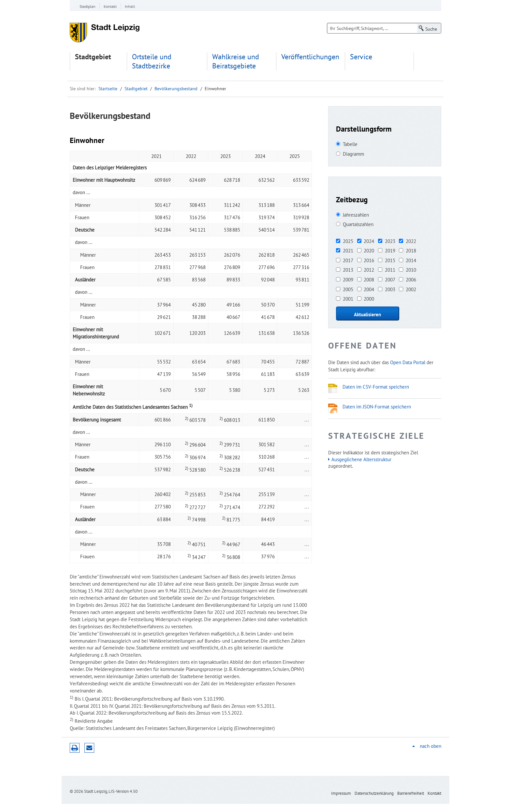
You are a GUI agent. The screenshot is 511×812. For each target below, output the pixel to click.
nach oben (431, 746)
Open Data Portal (408, 362)
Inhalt (130, 6)
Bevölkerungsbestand (176, 89)
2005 (348, 289)
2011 (390, 270)
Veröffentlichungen (310, 57)
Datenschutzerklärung (374, 793)
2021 (348, 250)
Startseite (108, 89)
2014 (411, 260)
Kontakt (110, 6)
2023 (390, 241)
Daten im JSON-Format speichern (377, 406)
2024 (369, 241)
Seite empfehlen (89, 748)
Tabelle (350, 144)
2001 (348, 299)
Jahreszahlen (356, 215)
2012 (369, 270)
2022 (411, 241)
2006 (411, 279)
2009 (348, 279)
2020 (369, 250)
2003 (390, 289)
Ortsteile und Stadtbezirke (152, 61)
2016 (369, 260)
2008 (369, 279)
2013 (348, 270)
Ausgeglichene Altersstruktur (361, 459)
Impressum (341, 793)
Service (361, 57)
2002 (411, 289)
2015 (390, 260)
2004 (369, 289)
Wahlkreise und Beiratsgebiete (236, 61)
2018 (411, 250)
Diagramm (353, 154)
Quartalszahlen (358, 224)
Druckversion (75, 748)
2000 (369, 299)
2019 (390, 250)
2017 (348, 260)
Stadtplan (88, 6)
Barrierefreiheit (411, 793)
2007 (390, 279)
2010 (411, 270)
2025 (348, 241)
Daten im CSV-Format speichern (376, 387)
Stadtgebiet (93, 57)
